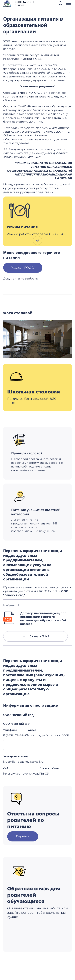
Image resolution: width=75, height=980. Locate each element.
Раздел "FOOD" (23, 268)
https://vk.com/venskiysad (21, 774)
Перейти (23, 836)
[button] (61, 3)
